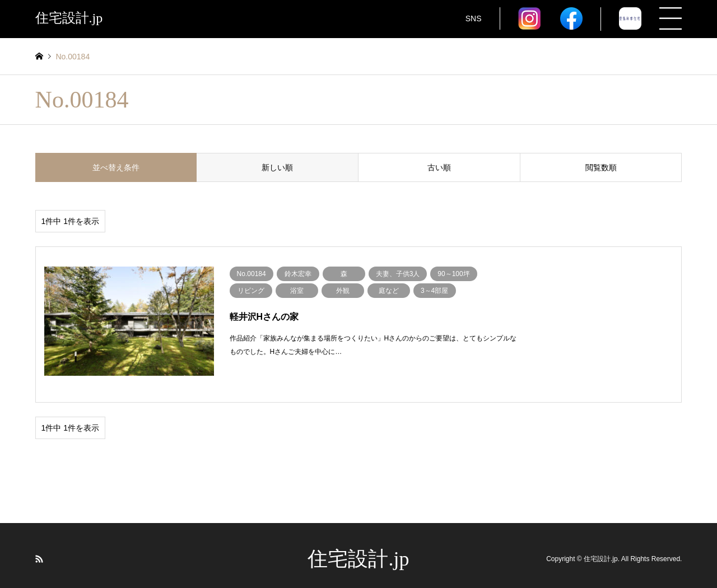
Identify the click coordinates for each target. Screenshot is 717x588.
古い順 (439, 167)
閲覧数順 (601, 167)
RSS (39, 551)
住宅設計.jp (358, 551)
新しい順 (277, 167)
